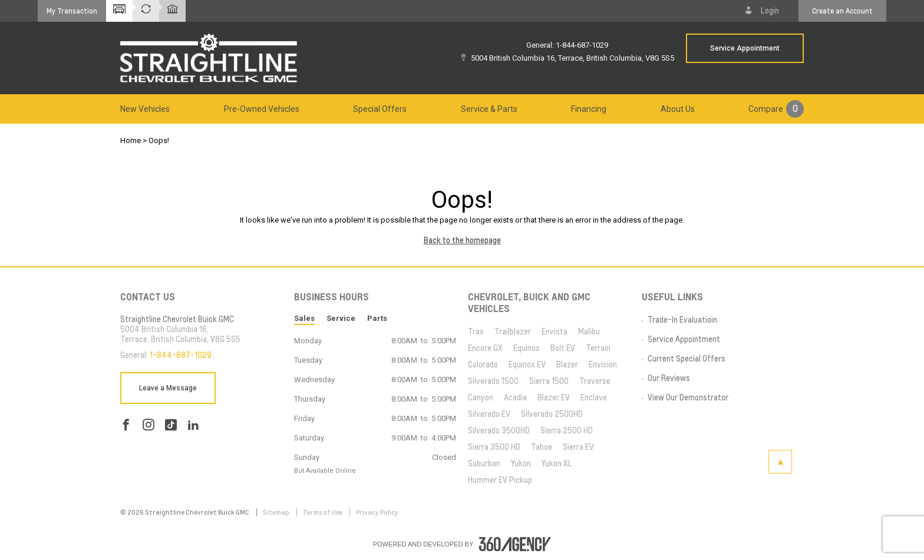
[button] (72, 11)
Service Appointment (745, 48)
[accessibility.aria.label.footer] (515, 544)
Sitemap (277, 512)
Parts (377, 318)
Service (341, 318)
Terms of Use (323, 512)
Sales (304, 318)
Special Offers (380, 109)
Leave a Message (168, 388)
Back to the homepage (462, 240)
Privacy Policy (377, 512)
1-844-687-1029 (582, 45)
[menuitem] (145, 109)
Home (131, 140)
